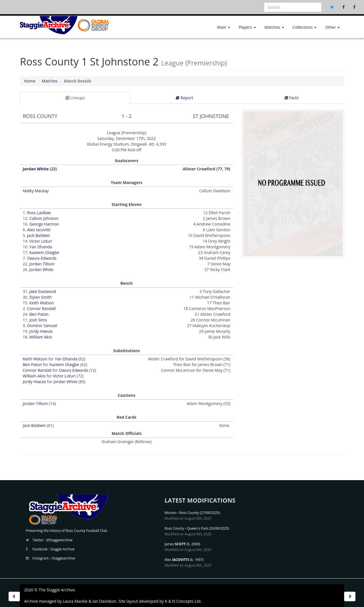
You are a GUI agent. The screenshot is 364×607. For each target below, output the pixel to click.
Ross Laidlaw (39, 213)
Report (184, 98)
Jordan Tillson (42, 264)
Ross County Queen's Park (186, 528)
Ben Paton (39, 314)
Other (332, 27)
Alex (177, 560)
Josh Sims (38, 320)
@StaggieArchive (59, 540)
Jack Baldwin (39, 235)
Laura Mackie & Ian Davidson (90, 601)
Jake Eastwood (43, 291)
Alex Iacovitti (39, 230)
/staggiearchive (63, 558)
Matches (274, 27)
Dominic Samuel (42, 326)
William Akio (41, 337)
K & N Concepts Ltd (183, 601)
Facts (291, 98)
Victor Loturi (41, 241)
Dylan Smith (40, 297)
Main (224, 27)
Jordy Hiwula (41, 331)
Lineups (75, 98)
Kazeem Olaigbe (44, 252)
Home (30, 81)
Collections (305, 27)
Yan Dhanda (41, 247)
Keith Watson (42, 303)
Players (247, 27)
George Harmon (44, 224)
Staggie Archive (62, 549)
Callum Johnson (44, 218)
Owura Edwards (42, 258)
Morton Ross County (182, 513)
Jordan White (36, 169)
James (175, 544)
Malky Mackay (36, 191)
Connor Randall (41, 308)
